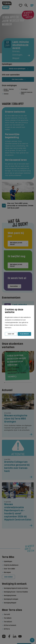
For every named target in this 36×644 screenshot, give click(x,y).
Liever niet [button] (11, 334)
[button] (12, 328)
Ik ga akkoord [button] (24, 334)
